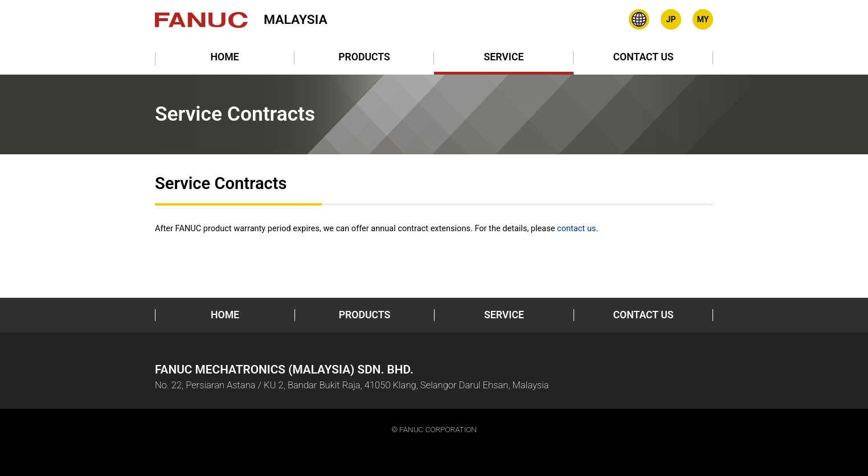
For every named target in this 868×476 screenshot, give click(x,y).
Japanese (671, 19)
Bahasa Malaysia (703, 19)
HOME (224, 57)
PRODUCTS (364, 57)
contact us (576, 228)
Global (639, 19)
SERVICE (504, 57)
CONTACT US (643, 57)
